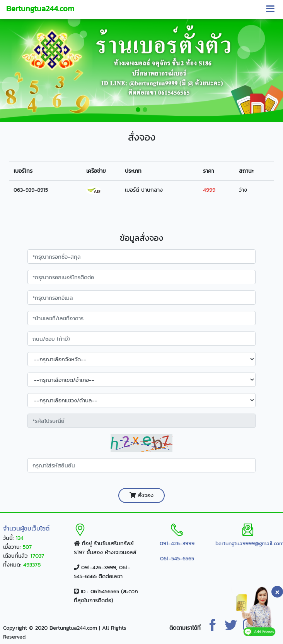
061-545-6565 (177, 558)
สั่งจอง (141, 495)
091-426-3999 (177, 543)
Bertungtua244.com (40, 9)
